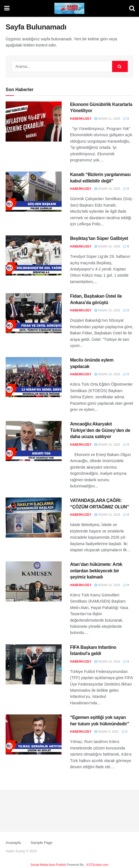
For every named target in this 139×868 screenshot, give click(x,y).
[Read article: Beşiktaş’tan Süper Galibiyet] (34, 255)
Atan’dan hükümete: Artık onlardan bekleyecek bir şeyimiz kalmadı (96, 571)
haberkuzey (81, 119)
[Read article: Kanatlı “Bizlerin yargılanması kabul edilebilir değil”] (34, 192)
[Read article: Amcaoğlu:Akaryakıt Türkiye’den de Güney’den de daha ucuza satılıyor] (34, 441)
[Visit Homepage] (69, 8)
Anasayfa (13, 843)
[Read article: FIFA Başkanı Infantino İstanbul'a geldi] (34, 664)
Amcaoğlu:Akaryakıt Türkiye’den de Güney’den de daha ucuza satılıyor (100, 430)
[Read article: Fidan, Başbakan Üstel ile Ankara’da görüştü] (34, 313)
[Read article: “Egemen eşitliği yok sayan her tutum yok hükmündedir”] (34, 734)
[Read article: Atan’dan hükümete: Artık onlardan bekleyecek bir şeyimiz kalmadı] (34, 581)
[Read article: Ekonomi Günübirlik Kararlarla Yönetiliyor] (34, 121)
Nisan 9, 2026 (106, 732)
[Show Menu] (7, 8)
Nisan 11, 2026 (107, 119)
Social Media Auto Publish (48, 865)
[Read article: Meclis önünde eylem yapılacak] (34, 377)
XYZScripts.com (97, 865)
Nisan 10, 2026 (107, 189)
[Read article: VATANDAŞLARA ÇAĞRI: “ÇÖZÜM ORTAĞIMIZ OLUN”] (34, 518)
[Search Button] (132, 8)
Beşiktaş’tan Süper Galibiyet (99, 238)
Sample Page (41, 843)
